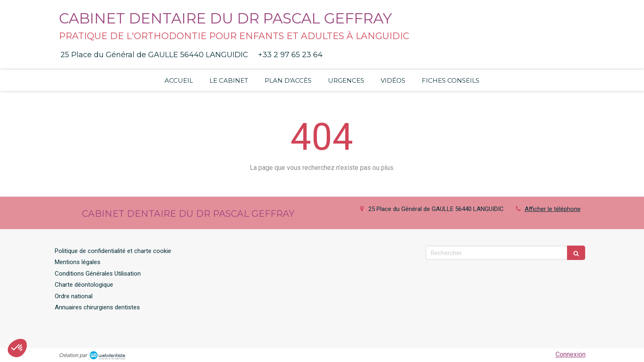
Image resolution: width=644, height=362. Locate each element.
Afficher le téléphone (553, 209)
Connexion (571, 354)
